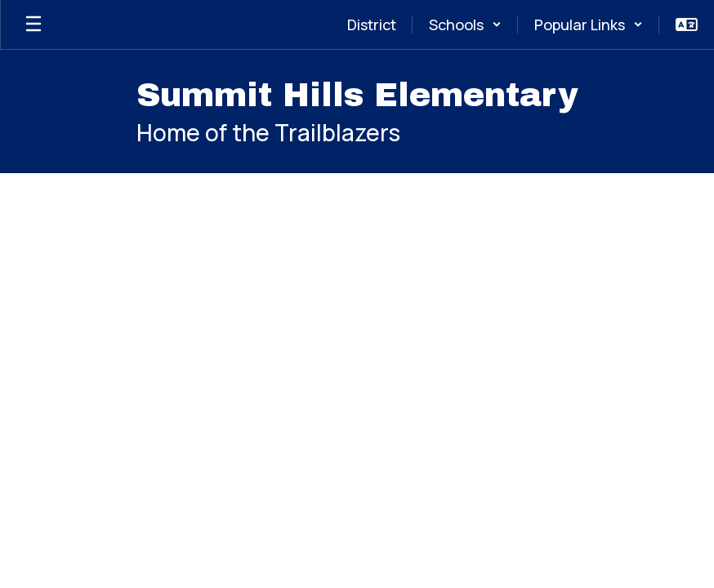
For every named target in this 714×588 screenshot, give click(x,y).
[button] (465, 24)
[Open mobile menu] (33, 24)
